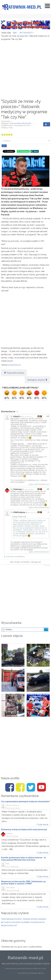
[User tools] (47, 124)
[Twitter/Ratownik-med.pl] (31, 787)
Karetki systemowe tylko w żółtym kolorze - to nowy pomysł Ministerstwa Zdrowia (23, 859)
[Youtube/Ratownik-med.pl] (41, 787)
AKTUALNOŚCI (26, 964)
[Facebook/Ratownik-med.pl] (10, 787)
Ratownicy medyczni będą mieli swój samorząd (24, 829)
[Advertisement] (26, 68)
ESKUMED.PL (12, 973)
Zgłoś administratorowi (39, 484)
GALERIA (38, 964)
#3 (12, 512)
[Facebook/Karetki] (20, 787)
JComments (47, 565)
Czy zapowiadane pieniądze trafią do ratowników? (25, 802)
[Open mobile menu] (47, 6)
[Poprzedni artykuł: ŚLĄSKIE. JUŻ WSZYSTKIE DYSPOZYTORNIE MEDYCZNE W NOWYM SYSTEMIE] (14, 373)
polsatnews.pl (14, 365)
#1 (12, 416)
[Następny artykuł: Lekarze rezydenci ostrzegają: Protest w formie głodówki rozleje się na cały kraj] (37, 380)
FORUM (46, 964)
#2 (12, 489)
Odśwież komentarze (15, 557)
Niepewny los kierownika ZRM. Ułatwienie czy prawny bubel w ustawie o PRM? (23, 883)
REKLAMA (6, 964)
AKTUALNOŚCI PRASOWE (20, 123)
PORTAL (15, 964)
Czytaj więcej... (43, 824)
